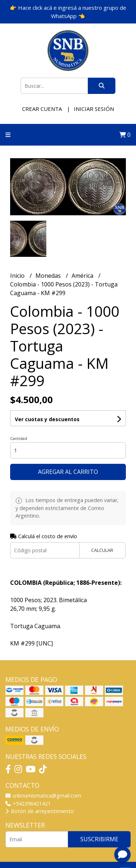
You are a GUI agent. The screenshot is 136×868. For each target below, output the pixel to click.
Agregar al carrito (68, 472)
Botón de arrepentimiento (40, 811)
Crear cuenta (42, 109)
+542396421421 (28, 804)
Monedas (49, 276)
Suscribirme (99, 839)
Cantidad (19, 438)
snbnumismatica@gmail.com (43, 796)
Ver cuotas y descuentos (47, 419)
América (83, 276)
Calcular (102, 550)
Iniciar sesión (94, 109)
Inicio (18, 276)
